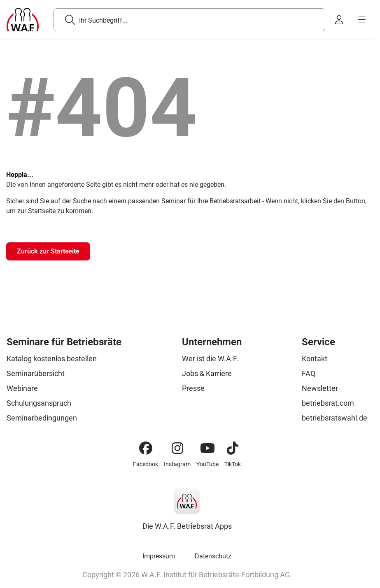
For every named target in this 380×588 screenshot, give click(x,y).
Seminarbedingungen (42, 418)
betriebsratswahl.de (335, 418)
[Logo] (23, 20)
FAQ (309, 373)
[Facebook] (146, 448)
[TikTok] (233, 448)
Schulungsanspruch (39, 403)
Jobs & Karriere (207, 373)
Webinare (22, 388)
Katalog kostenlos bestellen (52, 359)
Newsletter (320, 388)
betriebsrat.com (328, 403)
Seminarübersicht (36, 373)
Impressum (159, 556)
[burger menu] (362, 20)
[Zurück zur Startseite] (48, 251)
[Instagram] (177, 448)
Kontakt (315, 359)
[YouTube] (207, 448)
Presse (193, 388)
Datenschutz (213, 556)
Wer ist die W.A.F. (210, 359)
